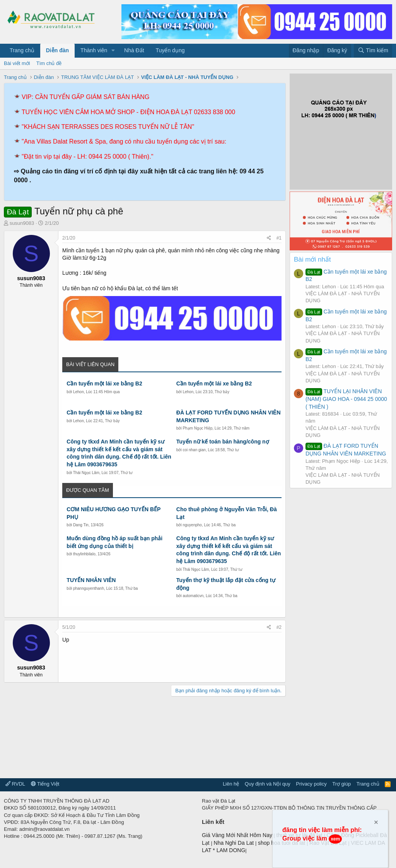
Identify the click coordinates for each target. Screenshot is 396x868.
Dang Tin (81, 525)
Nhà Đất (134, 50)
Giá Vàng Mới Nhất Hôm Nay (237, 835)
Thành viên (94, 50)
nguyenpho (192, 525)
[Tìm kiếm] (373, 51)
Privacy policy (311, 784)
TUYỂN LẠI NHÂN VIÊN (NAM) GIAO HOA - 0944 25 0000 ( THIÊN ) (346, 399)
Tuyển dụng (170, 50)
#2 (279, 627)
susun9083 (22, 223)
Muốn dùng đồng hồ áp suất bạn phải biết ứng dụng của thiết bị (114, 542)
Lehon (79, 392)
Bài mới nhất (312, 259)
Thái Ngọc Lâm (86, 473)
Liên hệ (231, 784)
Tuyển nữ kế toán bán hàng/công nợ (223, 442)
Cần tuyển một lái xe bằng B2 (104, 383)
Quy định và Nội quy (268, 784)
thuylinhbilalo (84, 554)
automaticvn (193, 596)
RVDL (15, 784)
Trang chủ (22, 50)
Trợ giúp (341, 784)
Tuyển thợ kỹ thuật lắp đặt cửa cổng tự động (226, 584)
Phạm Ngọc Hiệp (197, 428)
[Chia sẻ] (269, 238)
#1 (279, 238)
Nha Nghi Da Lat (235, 843)
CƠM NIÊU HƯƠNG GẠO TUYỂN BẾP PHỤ (114, 513)
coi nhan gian (194, 450)
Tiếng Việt (45, 784)
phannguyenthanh (89, 588)
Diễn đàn (57, 50)
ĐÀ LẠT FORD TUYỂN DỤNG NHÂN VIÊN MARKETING (229, 416)
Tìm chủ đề (49, 63)
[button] (113, 51)
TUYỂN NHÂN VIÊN (91, 580)
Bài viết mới (17, 63)
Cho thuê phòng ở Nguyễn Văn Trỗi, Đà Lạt (227, 513)
